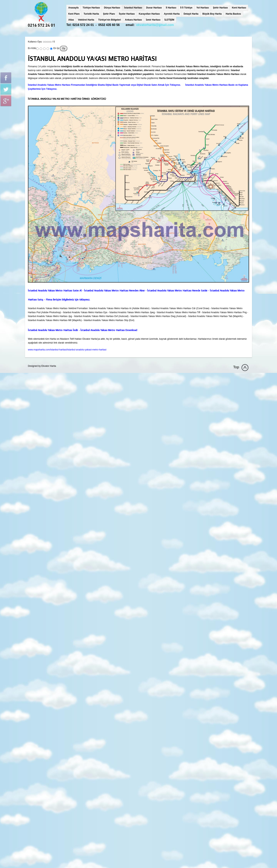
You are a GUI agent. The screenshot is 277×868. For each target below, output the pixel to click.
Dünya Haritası (112, 8)
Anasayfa (73, 8)
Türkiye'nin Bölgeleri (109, 20)
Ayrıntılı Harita (172, 14)
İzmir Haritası (153, 20)
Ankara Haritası (133, 20)
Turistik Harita (91, 14)
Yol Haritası (203, 8)
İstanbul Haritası (133, 8)
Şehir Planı (109, 14)
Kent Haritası (239, 8)
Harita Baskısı (233, 14)
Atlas (71, 20)
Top (236, 367)
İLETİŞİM (169, 20)
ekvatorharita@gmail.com (155, 25)
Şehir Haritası (220, 8)
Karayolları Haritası (149, 14)
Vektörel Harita (86, 20)
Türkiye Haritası (91, 8)
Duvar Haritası (154, 8)
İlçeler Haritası (127, 14)
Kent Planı (74, 14)
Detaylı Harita (191, 14)
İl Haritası (171, 8)
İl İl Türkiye (186, 8)
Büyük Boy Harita (212, 14)
